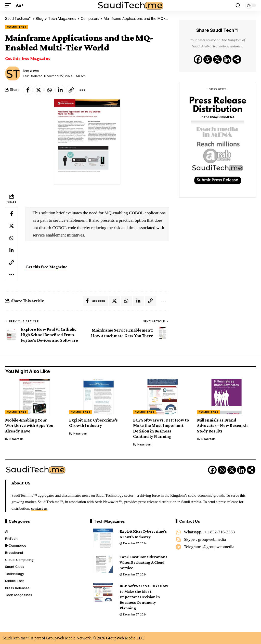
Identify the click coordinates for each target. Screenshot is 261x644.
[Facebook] (198, 59)
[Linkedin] (227, 59)
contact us (39, 508)
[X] (217, 59)
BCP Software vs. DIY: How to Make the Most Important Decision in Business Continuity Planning (161, 428)
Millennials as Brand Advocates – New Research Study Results (222, 426)
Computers (17, 27)
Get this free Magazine (28, 58)
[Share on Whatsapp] (50, 90)
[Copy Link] (72, 90)
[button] (9, 5)
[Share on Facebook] (28, 90)
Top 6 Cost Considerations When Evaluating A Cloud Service (143, 562)
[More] (83, 90)
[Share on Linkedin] (61, 90)
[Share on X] (39, 90)
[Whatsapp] (208, 59)
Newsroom (31, 70)
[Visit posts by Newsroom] (13, 73)
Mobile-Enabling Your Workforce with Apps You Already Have (29, 426)
